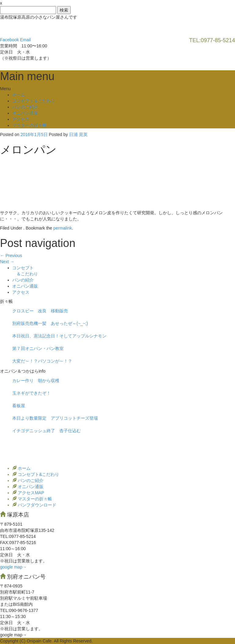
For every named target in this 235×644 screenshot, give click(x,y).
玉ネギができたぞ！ (32, 393)
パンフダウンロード (36, 505)
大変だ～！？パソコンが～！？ (42, 361)
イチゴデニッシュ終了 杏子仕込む (47, 431)
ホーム (19, 95)
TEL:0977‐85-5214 (18, 536)
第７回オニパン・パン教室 (38, 348)
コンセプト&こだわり (38, 474)
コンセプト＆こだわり (34, 101)
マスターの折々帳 (29, 125)
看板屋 (19, 406)
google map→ (13, 567)
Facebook (9, 40)
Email (25, 40)
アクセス (21, 119)
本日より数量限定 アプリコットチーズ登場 (55, 418)
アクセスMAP (30, 493)
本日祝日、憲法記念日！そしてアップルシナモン (59, 336)
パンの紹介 (23, 280)
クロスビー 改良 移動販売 (40, 311)
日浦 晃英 (78, 134)
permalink (63, 228)
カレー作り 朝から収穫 (36, 381)
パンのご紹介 (25, 107)
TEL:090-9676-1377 (19, 610)
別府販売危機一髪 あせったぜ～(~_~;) (50, 323)
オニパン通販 (25, 113)
